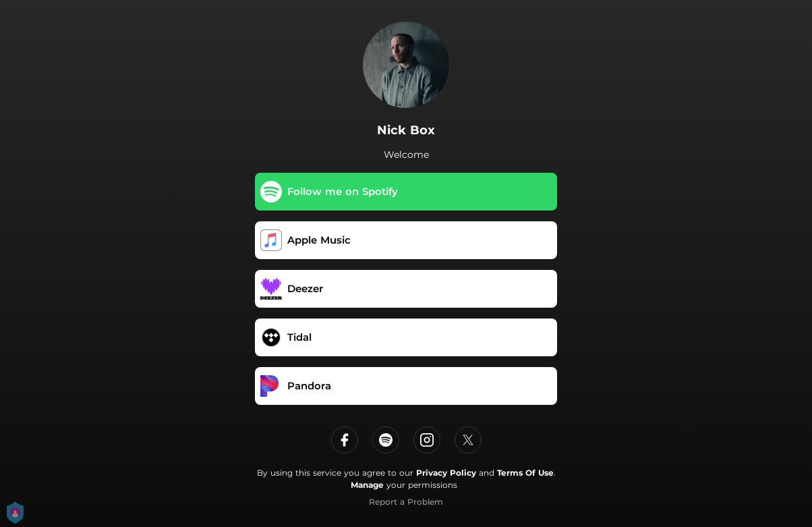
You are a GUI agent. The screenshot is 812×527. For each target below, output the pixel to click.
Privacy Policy (446, 473)
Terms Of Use (525, 473)
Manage (367, 485)
